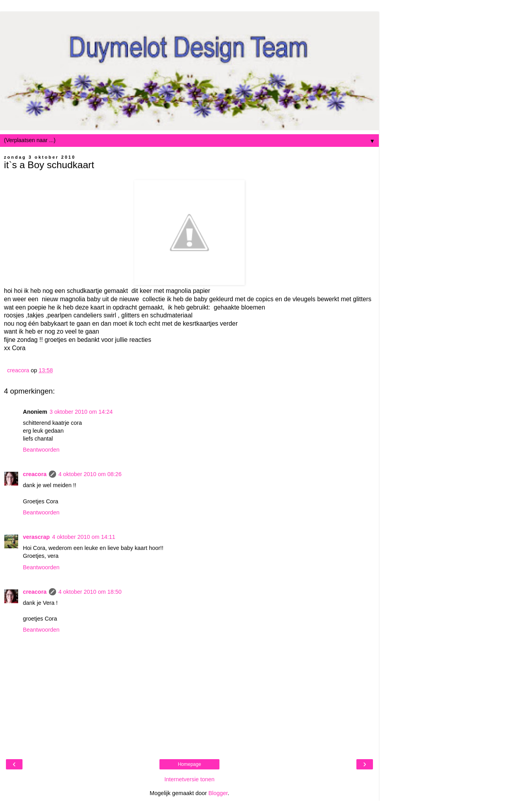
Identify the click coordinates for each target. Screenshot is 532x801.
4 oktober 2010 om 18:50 (90, 592)
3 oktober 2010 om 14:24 (81, 412)
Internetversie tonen (189, 779)
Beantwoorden (41, 450)
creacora (35, 474)
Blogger (218, 793)
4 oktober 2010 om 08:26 (90, 474)
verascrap (36, 537)
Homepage (190, 764)
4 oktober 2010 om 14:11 (84, 537)
